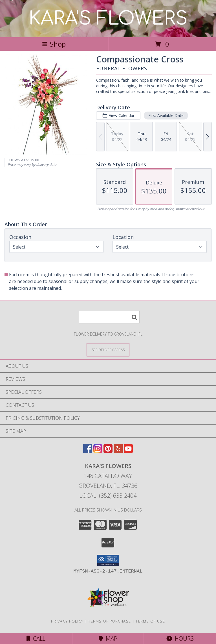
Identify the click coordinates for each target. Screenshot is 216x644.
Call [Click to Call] (36, 638)
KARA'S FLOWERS (108, 19)
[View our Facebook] (88, 451)
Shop (54, 44)
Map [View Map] (108, 638)
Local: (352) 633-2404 (108, 496)
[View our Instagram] (98, 451)
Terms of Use (150, 621)
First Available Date (166, 115)
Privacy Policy (67, 621)
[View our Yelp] (118, 451)
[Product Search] (109, 317)
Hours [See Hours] (180, 638)
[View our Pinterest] (108, 451)
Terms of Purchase (110, 621)
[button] (108, 560)
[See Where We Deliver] (108, 350)
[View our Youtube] (128, 451)
